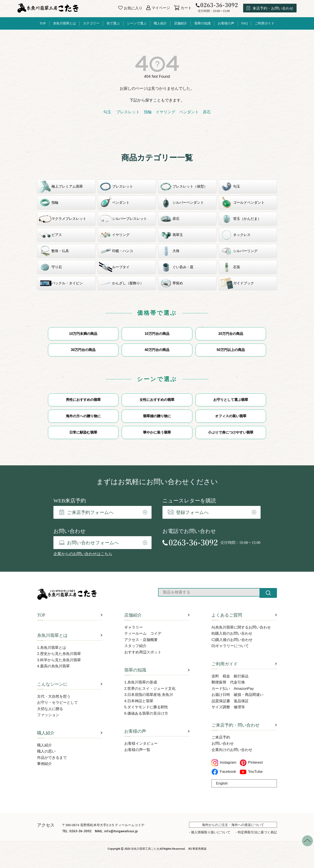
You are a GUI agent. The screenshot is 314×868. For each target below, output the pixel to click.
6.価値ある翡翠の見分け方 (146, 714)
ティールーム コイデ (143, 634)
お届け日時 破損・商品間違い (237, 695)
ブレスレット (127, 112)
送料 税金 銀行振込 (230, 676)
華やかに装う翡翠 (157, 433)
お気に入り (130, 8)
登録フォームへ (188, 513)
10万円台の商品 (157, 334)
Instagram (224, 763)
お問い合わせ (223, 744)
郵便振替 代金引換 (228, 683)
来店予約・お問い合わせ (270, 8)
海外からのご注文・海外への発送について (233, 825)
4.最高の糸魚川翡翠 (53, 667)
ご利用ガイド (225, 664)
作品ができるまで (52, 758)
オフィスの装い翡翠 (231, 416)
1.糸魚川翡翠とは (52, 648)
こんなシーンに (52, 684)
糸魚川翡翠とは (52, 636)
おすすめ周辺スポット (143, 652)
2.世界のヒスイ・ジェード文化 (150, 689)
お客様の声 (135, 732)
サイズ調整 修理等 (228, 708)
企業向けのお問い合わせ (232, 750)
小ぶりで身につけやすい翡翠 (231, 433)
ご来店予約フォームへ (86, 513)
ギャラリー (134, 628)
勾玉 (107, 112)
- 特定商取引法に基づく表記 (256, 832)
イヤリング (166, 112)
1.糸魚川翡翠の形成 (141, 683)
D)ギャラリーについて (230, 646)
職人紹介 (46, 733)
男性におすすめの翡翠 (83, 400)
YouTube (251, 772)
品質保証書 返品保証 (230, 701)
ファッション (48, 715)
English (222, 783)
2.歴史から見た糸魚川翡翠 (59, 654)
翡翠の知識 (135, 670)
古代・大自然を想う (54, 697)
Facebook (224, 772)
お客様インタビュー (141, 744)
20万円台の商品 (231, 334)
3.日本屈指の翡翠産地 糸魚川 (149, 695)
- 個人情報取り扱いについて (210, 832)
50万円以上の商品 (231, 350)
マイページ (158, 8)
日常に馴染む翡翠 (83, 433)
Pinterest (251, 763)
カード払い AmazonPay (233, 689)
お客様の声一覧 (137, 750)
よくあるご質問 (227, 615)
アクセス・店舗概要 (141, 640)
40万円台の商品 (157, 350)
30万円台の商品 (83, 350)
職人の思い (46, 752)
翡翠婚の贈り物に (157, 416)
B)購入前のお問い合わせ (232, 634)
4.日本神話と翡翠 (139, 701)
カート (183, 8)
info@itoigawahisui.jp (121, 832)
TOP (41, 615)
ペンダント (189, 112)
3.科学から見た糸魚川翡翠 (59, 660)
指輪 (148, 112)
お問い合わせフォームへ (89, 543)
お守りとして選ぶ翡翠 (231, 400)
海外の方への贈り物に (83, 416)
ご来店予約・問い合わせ (235, 725)
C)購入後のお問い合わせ (232, 640)
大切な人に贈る (50, 709)
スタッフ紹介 (135, 646)
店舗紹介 (133, 615)
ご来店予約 (221, 738)
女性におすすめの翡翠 (157, 400)
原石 (207, 112)
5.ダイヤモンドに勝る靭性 (146, 708)
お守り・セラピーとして (57, 703)
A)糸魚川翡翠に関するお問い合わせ (241, 628)
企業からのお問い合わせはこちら (83, 554)
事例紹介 (44, 764)
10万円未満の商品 (83, 334)
